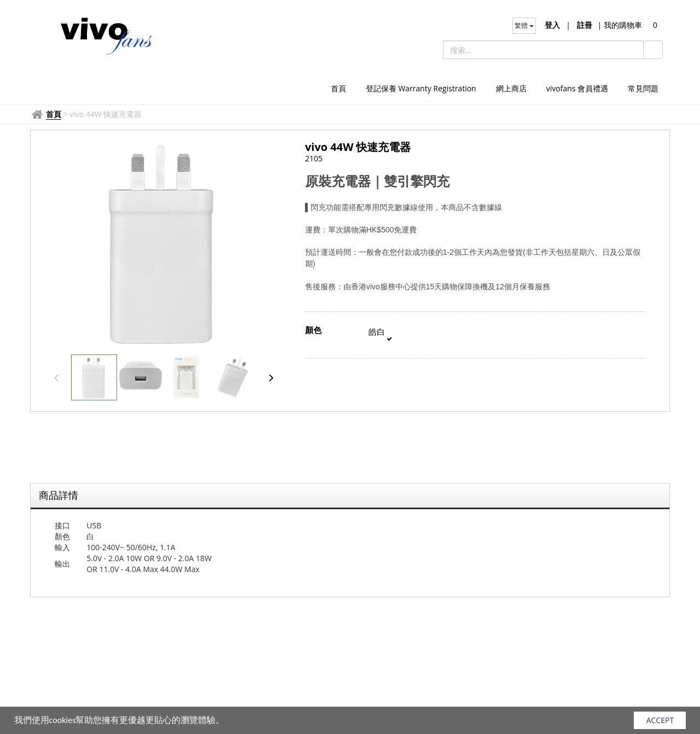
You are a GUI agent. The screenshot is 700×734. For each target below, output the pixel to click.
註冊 (585, 25)
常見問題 (643, 88)
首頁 (339, 88)
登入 (552, 25)
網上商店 (511, 88)
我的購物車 (620, 25)
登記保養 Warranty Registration (421, 88)
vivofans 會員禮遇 (577, 88)
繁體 (524, 25)
